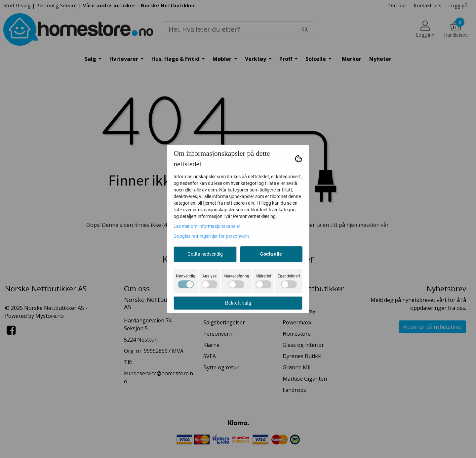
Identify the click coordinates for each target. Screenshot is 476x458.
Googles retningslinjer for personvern (211, 236)
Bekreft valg (238, 303)
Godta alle (271, 254)
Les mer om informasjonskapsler (207, 226)
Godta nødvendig (205, 254)
